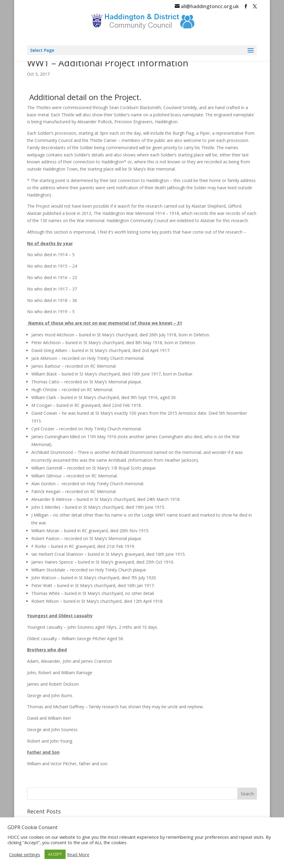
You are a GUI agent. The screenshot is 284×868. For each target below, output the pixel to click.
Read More (78, 854)
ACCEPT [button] (55, 854)
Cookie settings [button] (25, 854)
